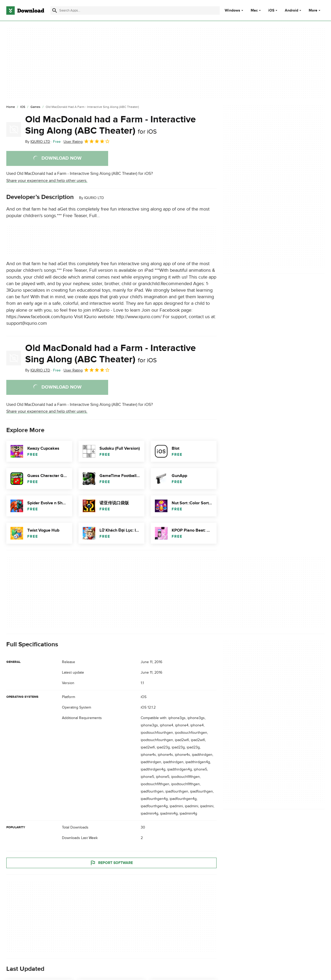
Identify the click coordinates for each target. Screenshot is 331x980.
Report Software (111, 863)
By (38, 142)
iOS (271, 11)
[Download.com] (25, 11)
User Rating (87, 141)
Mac (254, 11)
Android (291, 11)
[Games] (35, 107)
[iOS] (23, 107)
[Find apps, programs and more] (135, 11)
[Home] (11, 107)
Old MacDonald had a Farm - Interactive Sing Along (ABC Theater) (111, 125)
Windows (232, 11)
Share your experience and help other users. (47, 181)
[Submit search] (55, 11)
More (315, 10)
